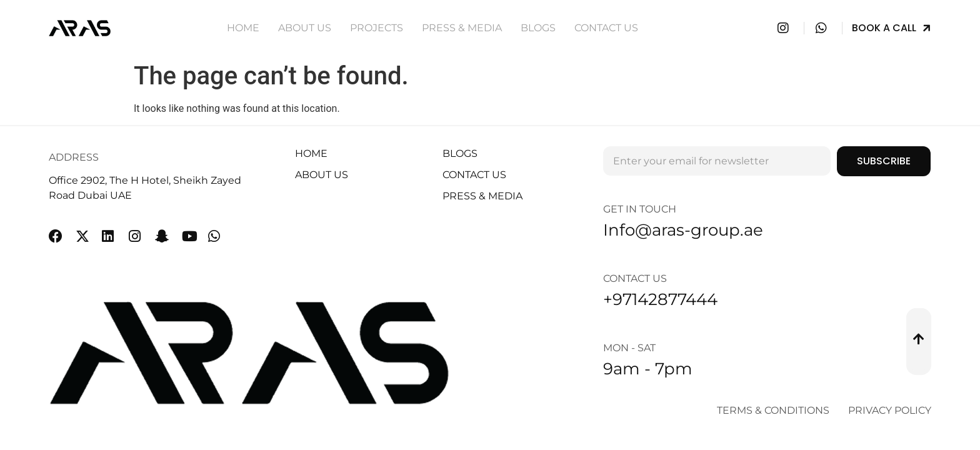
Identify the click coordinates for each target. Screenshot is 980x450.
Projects (377, 28)
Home (243, 28)
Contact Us (606, 28)
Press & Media (462, 28)
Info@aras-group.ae (683, 230)
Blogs (538, 28)
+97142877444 (660, 299)
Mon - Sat (629, 348)
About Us (305, 28)
